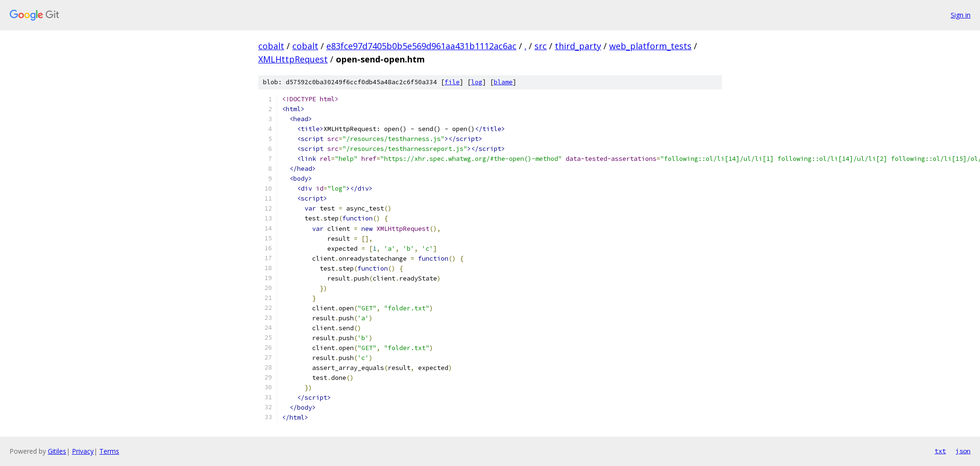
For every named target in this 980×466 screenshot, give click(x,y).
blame (503, 82)
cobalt (271, 46)
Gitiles (57, 451)
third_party (578, 46)
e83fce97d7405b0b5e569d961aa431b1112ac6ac (421, 46)
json (963, 451)
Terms (109, 451)
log (477, 82)
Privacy (83, 451)
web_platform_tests (650, 46)
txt (940, 451)
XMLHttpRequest (293, 59)
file (452, 82)
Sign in (961, 15)
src (541, 46)
